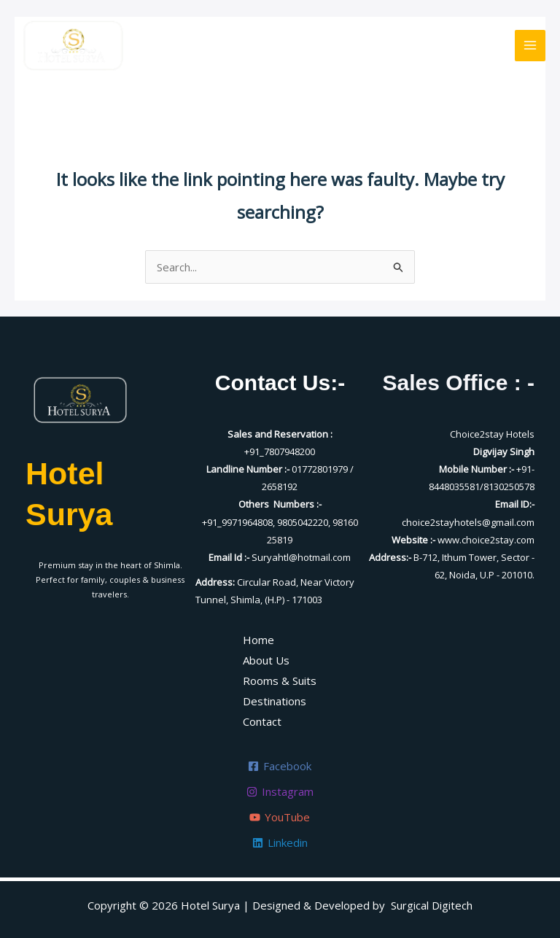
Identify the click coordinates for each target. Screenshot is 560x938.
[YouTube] (280, 817)
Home (258, 640)
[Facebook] (280, 766)
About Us (266, 660)
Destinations (275, 701)
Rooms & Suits (280, 681)
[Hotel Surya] (73, 45)
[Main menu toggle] (530, 46)
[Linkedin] (280, 843)
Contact (262, 721)
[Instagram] (280, 792)
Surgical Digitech (432, 905)
